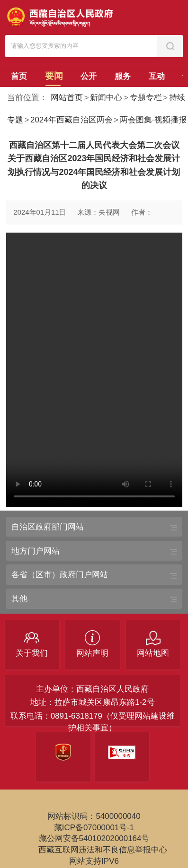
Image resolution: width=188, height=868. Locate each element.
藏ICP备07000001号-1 (94, 828)
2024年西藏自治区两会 (72, 120)
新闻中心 (106, 98)
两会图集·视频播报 (153, 120)
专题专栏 (146, 98)
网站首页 (67, 98)
